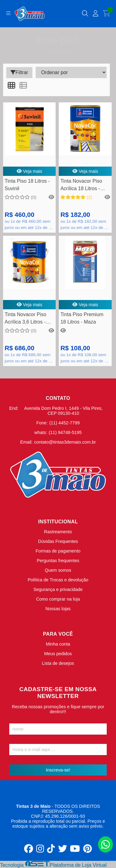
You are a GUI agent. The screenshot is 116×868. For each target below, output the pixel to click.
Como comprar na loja (58, 599)
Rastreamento (58, 532)
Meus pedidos (58, 654)
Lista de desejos (58, 663)
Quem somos (58, 570)
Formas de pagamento (58, 551)
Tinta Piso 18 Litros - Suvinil (27, 185)
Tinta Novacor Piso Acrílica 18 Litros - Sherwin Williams (81, 186)
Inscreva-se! (58, 770)
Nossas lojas (58, 609)
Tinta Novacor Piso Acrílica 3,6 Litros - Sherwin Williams (26, 319)
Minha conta (58, 644)
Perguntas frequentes (58, 561)
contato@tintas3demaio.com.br (65, 442)
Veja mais (30, 171)
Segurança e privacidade (58, 589)
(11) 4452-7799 (64, 423)
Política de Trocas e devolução (58, 580)
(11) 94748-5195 (65, 432)
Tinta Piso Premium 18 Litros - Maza (82, 318)
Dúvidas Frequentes (58, 541)
